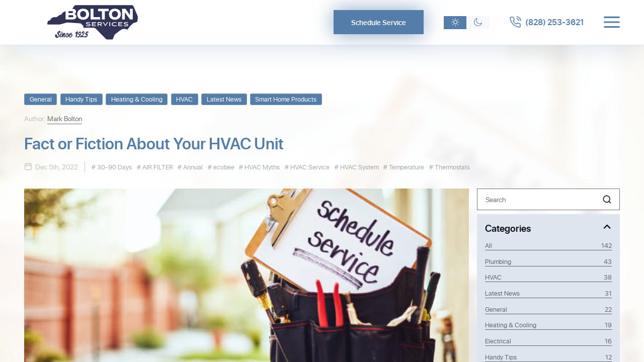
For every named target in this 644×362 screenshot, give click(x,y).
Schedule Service (379, 22)
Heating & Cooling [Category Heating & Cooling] (548, 325)
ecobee (223, 167)
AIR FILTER (157, 167)
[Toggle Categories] (548, 228)
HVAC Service (309, 167)
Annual (192, 167)
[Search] (548, 199)
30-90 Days (114, 167)
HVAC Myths (261, 167)
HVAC (184, 99)
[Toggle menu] (612, 22)
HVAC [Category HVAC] (548, 277)
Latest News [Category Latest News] (548, 293)
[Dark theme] (478, 23)
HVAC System (359, 167)
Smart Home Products (286, 99)
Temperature (406, 167)
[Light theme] (455, 23)
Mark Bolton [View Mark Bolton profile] (65, 118)
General (41, 99)
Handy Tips (81, 99)
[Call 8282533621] (546, 22)
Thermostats (452, 167)
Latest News (224, 99)
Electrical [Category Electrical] (548, 341)
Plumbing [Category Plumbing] (548, 261)
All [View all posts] (548, 245)
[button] (607, 199)
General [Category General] (548, 309)
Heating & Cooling (137, 99)
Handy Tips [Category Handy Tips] (548, 357)
